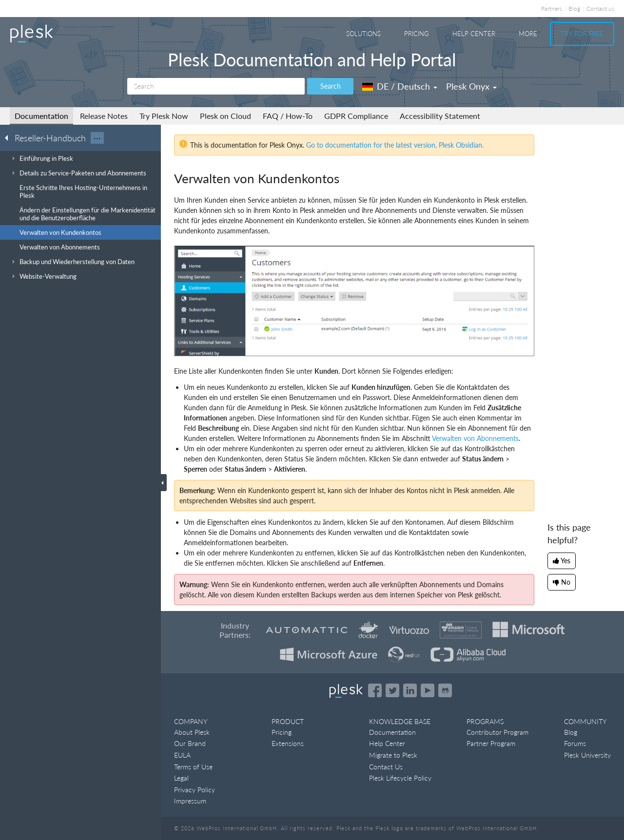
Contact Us (386, 767)
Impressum (190, 801)
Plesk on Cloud (225, 116)
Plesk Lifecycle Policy (400, 778)
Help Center (474, 34)
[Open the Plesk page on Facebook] (375, 690)
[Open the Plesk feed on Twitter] (392, 690)
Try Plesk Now (164, 116)
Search (331, 86)
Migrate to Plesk (393, 755)
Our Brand (190, 743)
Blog (574, 9)
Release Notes (104, 116)
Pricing (417, 34)
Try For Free (582, 34)
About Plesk (192, 732)
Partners (552, 9)
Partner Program (491, 743)
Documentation (41, 116)
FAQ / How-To (288, 116)
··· (97, 138)
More (528, 34)
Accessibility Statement (440, 116)
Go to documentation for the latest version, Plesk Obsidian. (395, 145)
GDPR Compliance (356, 116)
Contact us (600, 9)
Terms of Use (193, 767)
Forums (575, 743)
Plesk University (587, 755)
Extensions (288, 743)
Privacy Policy (195, 790)
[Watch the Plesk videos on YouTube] (428, 690)
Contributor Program (497, 732)
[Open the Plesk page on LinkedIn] (410, 690)
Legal (181, 778)
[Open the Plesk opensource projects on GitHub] (445, 690)
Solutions (363, 34)
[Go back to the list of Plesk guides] (9, 137)
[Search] (216, 86)
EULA (182, 755)
